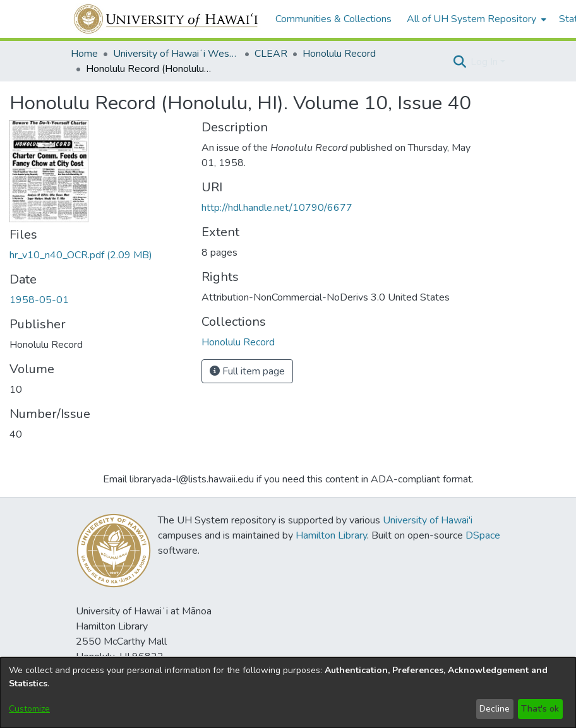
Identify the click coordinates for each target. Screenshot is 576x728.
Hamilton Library (331, 535)
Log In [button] (485, 62)
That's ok (540, 709)
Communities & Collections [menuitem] (333, 19)
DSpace (483, 535)
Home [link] (84, 54)
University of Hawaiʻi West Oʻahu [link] (176, 54)
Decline (495, 709)
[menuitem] (475, 19)
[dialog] (288, 693)
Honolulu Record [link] (339, 54)
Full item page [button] (247, 371)
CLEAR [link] (271, 54)
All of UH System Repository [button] (471, 19)
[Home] (166, 19)
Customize (29, 709)
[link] (81, 255)
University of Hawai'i (428, 520)
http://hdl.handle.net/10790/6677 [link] (277, 208)
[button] (459, 62)
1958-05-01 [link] (39, 300)
